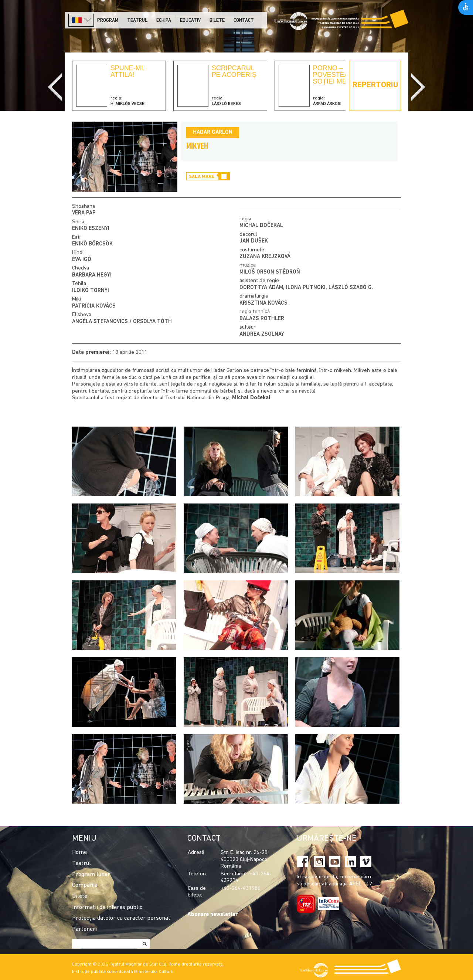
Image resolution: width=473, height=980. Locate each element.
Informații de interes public (107, 908)
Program (108, 21)
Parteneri (84, 929)
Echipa (164, 21)
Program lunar (91, 875)
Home (79, 852)
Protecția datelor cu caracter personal (121, 918)
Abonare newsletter (212, 915)
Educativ (190, 21)
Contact (244, 21)
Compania (85, 885)
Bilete (217, 21)
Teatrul (137, 21)
